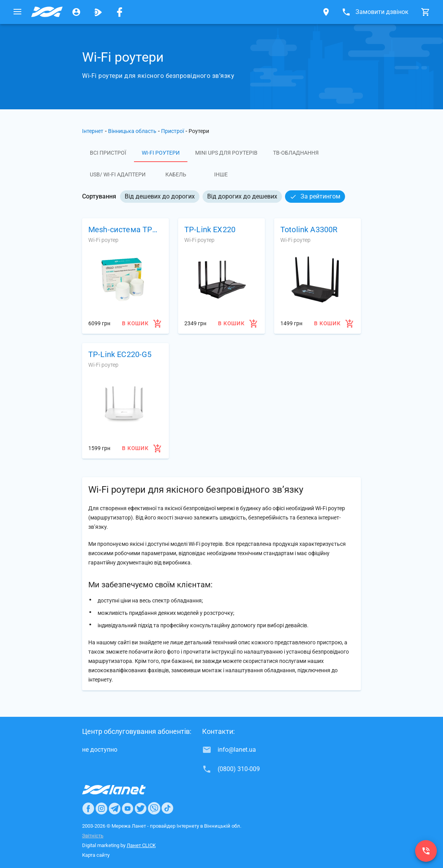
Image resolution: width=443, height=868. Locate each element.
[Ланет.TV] (98, 12)
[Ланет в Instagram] (101, 808)
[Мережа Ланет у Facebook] (120, 12)
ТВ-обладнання (296, 153)
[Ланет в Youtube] (127, 808)
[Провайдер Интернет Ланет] (123, 790)
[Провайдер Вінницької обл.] (47, 12)
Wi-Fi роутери (161, 153)
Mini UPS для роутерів (226, 153)
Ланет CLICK (141, 845)
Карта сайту (96, 855)
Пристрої (173, 131)
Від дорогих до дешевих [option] (242, 196)
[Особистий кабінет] (76, 12)
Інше (221, 174)
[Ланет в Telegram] (115, 808)
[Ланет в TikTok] (167, 808)
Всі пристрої (108, 153)
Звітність (93, 836)
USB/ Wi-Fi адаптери (118, 174)
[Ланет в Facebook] (88, 808)
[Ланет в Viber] (154, 808)
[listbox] (233, 197)
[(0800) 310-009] (426, 851)
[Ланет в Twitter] (141, 808)
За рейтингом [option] (315, 196)
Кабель (176, 174)
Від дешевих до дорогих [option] (160, 196)
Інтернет (93, 131)
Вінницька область (132, 131)
